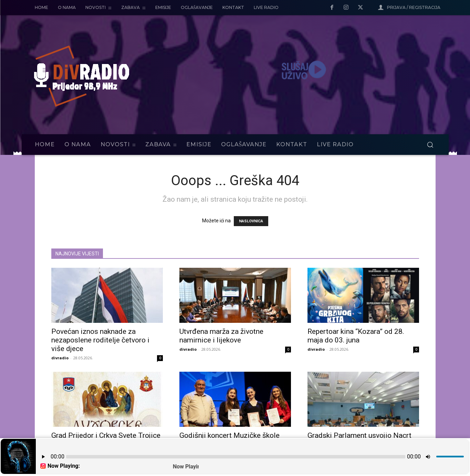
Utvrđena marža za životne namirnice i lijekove (221, 336)
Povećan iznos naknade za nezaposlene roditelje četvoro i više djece (100, 340)
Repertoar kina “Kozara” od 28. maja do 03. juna (356, 336)
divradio (60, 358)
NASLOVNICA (251, 221)
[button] (430, 145)
